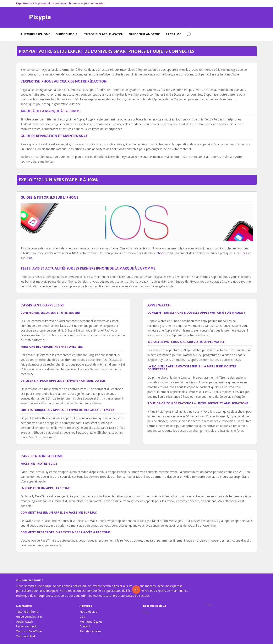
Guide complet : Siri (29, 617)
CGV (82, 617)
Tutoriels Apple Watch (104, 34)
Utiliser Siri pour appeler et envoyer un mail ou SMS (63, 381)
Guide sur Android (145, 34)
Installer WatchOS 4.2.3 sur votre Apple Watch (186, 342)
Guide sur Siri (67, 34)
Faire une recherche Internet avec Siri (52, 347)
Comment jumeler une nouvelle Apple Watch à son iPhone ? (196, 313)
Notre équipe (88, 612)
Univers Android (27, 626)
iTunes (243, 253)
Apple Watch (25, 622)
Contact (85, 626)
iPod (30, 258)
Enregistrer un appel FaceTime (45, 488)
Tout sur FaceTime (29, 631)
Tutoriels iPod (26, 636)
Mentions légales (91, 622)
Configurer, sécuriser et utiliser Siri (50, 313)
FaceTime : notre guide (39, 464)
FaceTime (173, 34)
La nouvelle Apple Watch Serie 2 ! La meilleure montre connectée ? (192, 368)
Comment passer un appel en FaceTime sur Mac (59, 512)
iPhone (160, 253)
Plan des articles (90, 631)
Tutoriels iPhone (35, 34)
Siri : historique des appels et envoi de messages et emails (68, 410)
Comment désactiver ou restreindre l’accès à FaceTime (65, 532)
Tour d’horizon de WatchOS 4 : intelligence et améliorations (198, 403)
